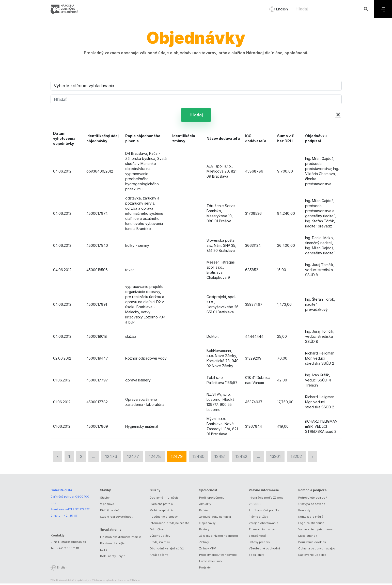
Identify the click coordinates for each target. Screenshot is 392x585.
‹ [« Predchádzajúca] (58, 458)
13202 (296, 458)
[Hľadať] (196, 99)
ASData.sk (135, 582)
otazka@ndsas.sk (74, 543)
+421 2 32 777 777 (77, 511)
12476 (111, 458)
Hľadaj (196, 116)
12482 (241, 458)
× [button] (338, 114)
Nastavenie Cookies (312, 556)
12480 (199, 458)
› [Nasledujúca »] (312, 458)
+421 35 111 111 (71, 517)
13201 (275, 458)
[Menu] (383, 9)
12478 (155, 458)
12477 (133, 458)
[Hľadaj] (328, 9)
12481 (220, 458)
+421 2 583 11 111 (68, 549)
